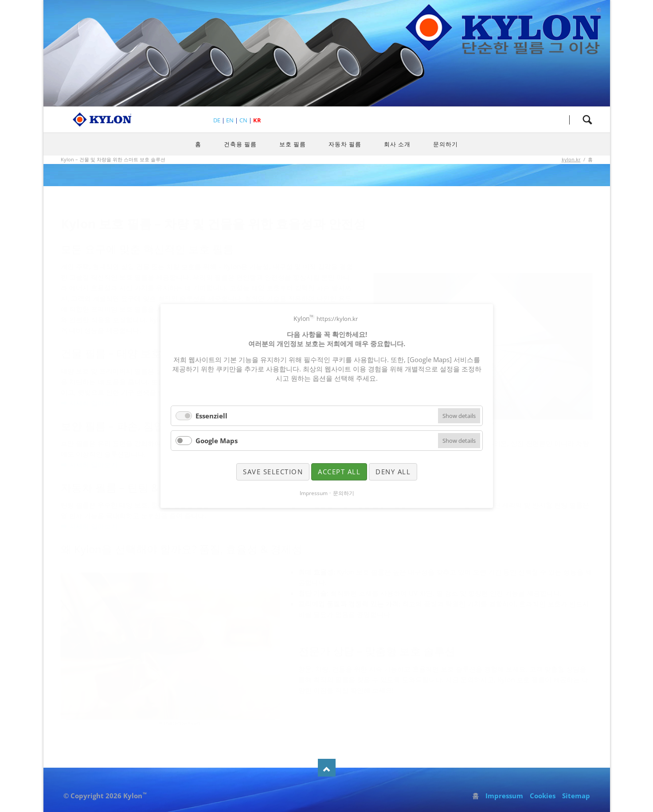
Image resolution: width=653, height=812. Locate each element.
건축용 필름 (240, 144)
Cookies (543, 796)
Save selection (273, 472)
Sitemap (576, 796)
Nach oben (327, 768)
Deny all (393, 472)
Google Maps (217, 441)
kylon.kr (571, 159)
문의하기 (446, 144)
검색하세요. (587, 120)
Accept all (339, 472)
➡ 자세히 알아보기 (89, 403)
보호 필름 (293, 144)
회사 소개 (397, 144)
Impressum (504, 796)
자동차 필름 (345, 144)
